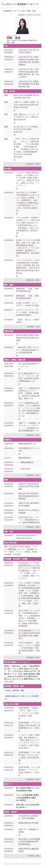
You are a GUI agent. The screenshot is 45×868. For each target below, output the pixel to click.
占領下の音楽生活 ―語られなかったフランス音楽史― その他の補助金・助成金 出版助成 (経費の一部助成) (29, 648)
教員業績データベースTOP (14, 11)
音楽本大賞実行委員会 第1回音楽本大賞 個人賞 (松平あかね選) (28, 338)
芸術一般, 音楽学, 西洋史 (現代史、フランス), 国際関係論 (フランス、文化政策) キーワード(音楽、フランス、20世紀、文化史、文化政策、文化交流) (22, 550)
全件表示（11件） (34, 475)
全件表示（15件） (34, 657)
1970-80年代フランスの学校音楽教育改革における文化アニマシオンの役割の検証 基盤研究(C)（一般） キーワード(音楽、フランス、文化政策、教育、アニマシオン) (29, 571)
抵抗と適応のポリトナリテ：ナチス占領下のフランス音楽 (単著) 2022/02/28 (26, 117)
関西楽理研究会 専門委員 (29, 823)
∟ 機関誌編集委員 (26, 462)
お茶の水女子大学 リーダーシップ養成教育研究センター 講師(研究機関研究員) (29, 520)
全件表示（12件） (34, 435)
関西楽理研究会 (25, 458)
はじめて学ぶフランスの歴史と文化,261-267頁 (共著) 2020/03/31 (26, 129)
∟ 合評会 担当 (24, 469)
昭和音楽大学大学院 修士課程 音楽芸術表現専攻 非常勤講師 (29, 496)
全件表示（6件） (34, 856)
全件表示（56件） (34, 164)
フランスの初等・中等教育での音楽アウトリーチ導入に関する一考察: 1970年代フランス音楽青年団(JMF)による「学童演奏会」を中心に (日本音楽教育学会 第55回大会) (28, 225)
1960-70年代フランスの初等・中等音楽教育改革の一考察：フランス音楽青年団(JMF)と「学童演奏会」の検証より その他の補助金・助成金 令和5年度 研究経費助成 (29, 618)
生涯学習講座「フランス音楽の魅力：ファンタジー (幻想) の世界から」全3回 (29, 770)
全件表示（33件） (34, 280)
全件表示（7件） (34, 327)
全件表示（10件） (34, 527)
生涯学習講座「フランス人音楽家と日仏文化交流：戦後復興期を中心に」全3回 (29, 725)
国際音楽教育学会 (26, 444)
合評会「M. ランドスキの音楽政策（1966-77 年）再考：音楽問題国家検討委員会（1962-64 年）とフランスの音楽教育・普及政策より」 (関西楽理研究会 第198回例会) (28, 248)
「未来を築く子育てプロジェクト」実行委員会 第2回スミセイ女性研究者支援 (28, 350)
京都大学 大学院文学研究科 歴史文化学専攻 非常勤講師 (29, 486)
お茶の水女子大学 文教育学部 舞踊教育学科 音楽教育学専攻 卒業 (29, 84)
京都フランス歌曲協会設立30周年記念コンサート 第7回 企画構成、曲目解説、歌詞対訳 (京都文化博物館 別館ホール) (29, 393)
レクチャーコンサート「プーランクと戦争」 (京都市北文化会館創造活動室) (28, 312)
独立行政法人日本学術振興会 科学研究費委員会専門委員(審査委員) (29, 842)
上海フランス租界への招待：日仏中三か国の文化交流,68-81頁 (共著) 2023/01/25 (26, 105)
